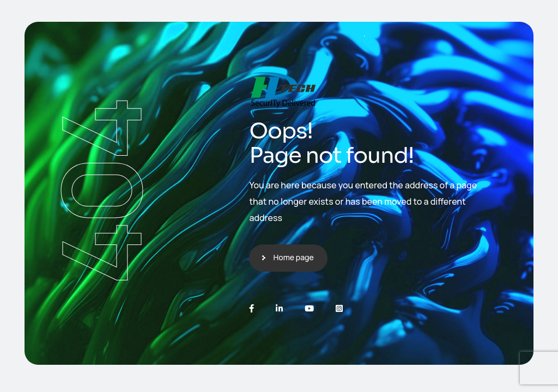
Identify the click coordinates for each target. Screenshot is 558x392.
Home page (293, 257)
